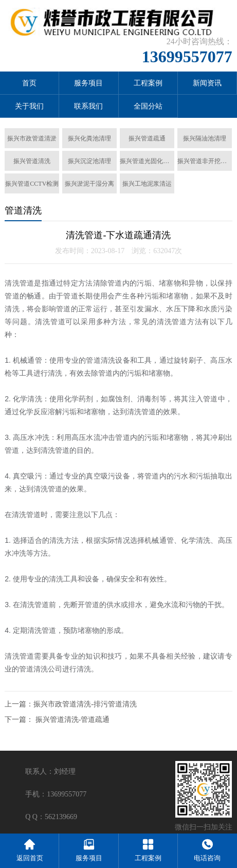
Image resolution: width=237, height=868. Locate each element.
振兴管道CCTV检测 (32, 184)
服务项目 (88, 83)
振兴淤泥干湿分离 (89, 184)
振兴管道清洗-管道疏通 (73, 720)
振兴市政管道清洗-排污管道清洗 (85, 704)
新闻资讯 (207, 83)
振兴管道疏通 (147, 138)
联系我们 (88, 106)
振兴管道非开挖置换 (205, 161)
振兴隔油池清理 (205, 138)
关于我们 (29, 106)
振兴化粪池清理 (89, 138)
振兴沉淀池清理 (89, 161)
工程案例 (148, 83)
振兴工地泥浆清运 (147, 184)
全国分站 (148, 106)
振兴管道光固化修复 (147, 161)
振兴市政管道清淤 (32, 138)
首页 (29, 83)
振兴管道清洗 (32, 161)
